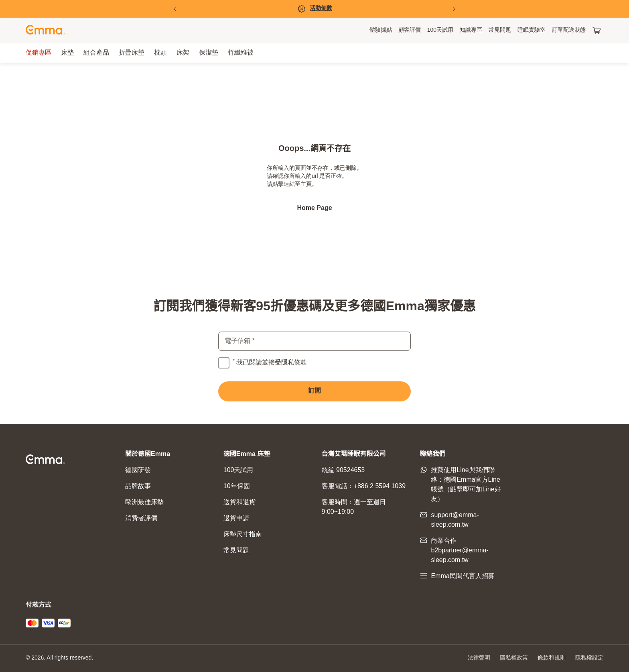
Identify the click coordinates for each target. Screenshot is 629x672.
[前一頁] (175, 9)
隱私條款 (294, 363)
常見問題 (236, 551)
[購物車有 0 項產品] (598, 31)
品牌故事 (138, 486)
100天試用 (238, 470)
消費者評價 (141, 518)
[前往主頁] (45, 31)
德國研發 (138, 470)
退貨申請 (236, 518)
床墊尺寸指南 (243, 535)
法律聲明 (479, 658)
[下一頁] (454, 9)
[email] (314, 341)
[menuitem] (381, 31)
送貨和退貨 (239, 502)
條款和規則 (552, 658)
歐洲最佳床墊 (144, 502)
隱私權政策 (514, 658)
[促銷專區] (314, 9)
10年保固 (237, 486)
